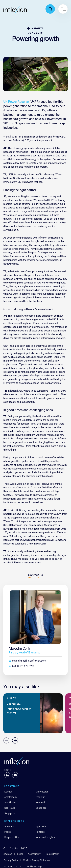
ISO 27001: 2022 (12, 866)
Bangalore (41, 808)
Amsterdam (10, 797)
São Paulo (10, 808)
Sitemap (8, 854)
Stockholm (10, 802)
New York (41, 802)
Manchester (42, 792)
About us (9, 826)
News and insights (45, 837)
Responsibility (12, 837)
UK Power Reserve (16, 102)
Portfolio (40, 832)
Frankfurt (41, 797)
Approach (41, 826)
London (8, 792)
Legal (20, 854)
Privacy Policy (11, 860)
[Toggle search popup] (50, 9)
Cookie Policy (53, 854)
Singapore (10, 813)
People (8, 832)
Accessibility (34, 854)
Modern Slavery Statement (37, 860)
